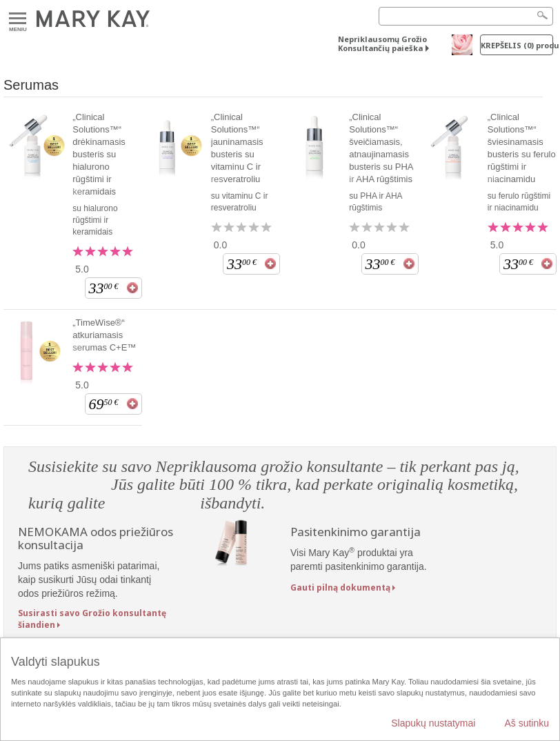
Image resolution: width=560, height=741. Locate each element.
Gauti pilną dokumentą (340, 587)
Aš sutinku (527, 723)
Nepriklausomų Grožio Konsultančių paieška (382, 43)
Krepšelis (517, 45)
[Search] (466, 16)
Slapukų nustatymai (433, 723)
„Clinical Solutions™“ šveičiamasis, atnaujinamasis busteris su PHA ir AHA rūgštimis (381, 148)
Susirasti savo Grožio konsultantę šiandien (92, 619)
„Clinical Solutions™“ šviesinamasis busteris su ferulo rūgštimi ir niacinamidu (522, 148)
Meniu (18, 19)
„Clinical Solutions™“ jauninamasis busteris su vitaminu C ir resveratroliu (237, 148)
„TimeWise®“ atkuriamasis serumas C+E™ (104, 335)
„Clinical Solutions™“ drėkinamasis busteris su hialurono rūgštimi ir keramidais (99, 154)
